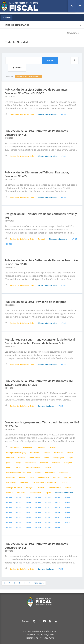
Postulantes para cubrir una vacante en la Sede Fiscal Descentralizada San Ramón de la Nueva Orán (40, 341)
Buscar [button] (50, 60)
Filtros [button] (17, 68)
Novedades (73, 33)
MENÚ (7, 17)
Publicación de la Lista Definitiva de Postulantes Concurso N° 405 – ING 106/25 (36, 91)
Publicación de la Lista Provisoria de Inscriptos (35, 302)
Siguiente (39, 583)
